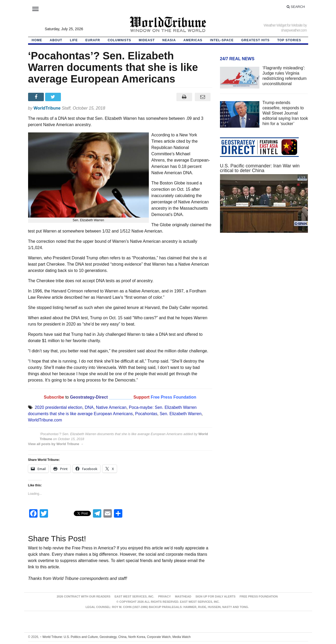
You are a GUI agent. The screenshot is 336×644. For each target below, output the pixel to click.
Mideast (147, 40)
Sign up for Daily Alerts (215, 596)
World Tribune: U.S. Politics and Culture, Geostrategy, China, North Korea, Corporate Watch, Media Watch (115, 637)
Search (296, 7)
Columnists (119, 40)
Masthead (183, 596)
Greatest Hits (255, 40)
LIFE (74, 40)
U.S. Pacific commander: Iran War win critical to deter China (260, 168)
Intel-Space (222, 40)
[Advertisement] (264, 287)
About (56, 40)
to (67, 397)
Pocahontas (146, 414)
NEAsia (169, 40)
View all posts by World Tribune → (56, 444)
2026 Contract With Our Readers (84, 596)
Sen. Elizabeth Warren (180, 414)
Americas (193, 40)
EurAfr (93, 40)
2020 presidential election (58, 407)
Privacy (165, 596)
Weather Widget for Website (283, 25)
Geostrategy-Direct (88, 397)
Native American (111, 407)
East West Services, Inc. (134, 596)
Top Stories (289, 40)
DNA (89, 407)
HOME (37, 40)
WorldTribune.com (45, 420)
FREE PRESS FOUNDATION (259, 596)
